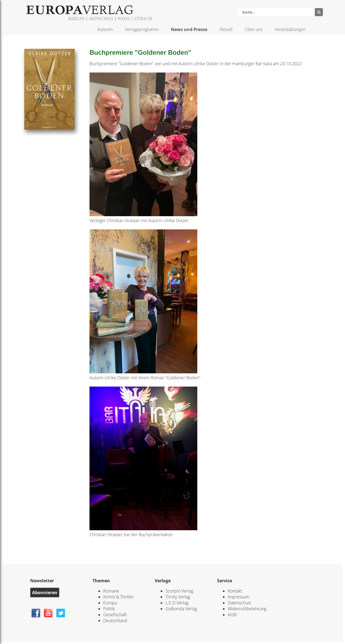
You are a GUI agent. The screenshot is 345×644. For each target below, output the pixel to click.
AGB (232, 615)
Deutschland (115, 621)
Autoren (105, 29)
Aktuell (226, 29)
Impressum (239, 597)
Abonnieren (45, 593)
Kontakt (235, 591)
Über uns (254, 29)
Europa (110, 603)
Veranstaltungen (290, 29)
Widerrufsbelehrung (247, 609)
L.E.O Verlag (177, 603)
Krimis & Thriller (118, 597)
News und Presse (189, 29)
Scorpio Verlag (179, 591)
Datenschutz (239, 603)
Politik (109, 609)
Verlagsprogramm (142, 29)
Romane (111, 591)
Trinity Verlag (178, 597)
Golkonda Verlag (181, 609)
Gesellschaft (115, 615)
